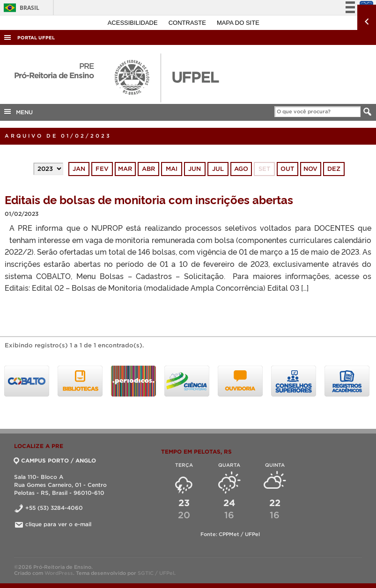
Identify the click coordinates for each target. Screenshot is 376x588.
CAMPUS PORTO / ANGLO (55, 460)
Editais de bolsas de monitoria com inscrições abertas (149, 199)
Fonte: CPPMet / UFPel (230, 534)
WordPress (59, 573)
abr (148, 169)
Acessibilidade (134, 23)
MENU (18, 111)
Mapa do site (238, 23)
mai (172, 169)
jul (218, 169)
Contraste (188, 23)
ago (241, 169)
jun (195, 169)
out (287, 169)
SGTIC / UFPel (156, 573)
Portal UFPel (36, 38)
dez (334, 169)
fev (102, 169)
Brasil (20, 8)
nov (310, 169)
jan (79, 169)
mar (125, 169)
